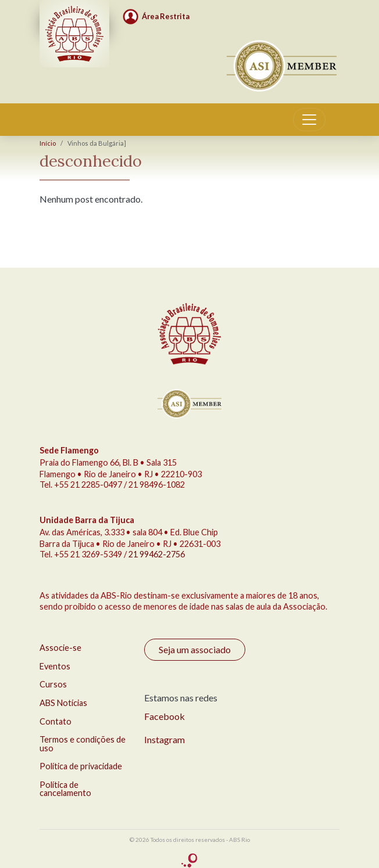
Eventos (55, 666)
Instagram (165, 739)
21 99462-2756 (157, 554)
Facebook (165, 716)
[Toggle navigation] (309, 120)
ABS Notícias (63, 703)
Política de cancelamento (65, 789)
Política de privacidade (81, 766)
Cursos (53, 684)
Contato (56, 721)
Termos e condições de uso (83, 743)
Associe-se (60, 648)
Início (48, 143)
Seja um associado (195, 649)
